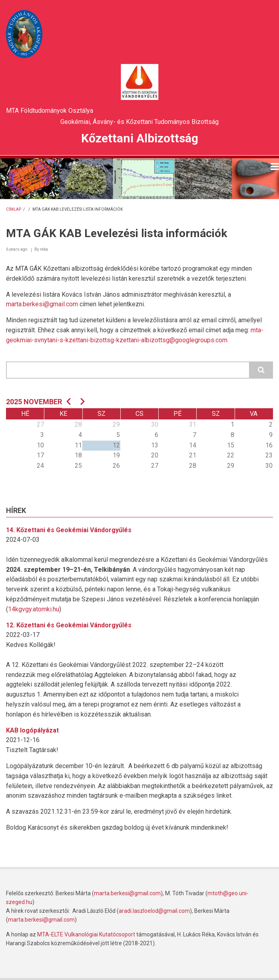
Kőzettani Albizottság (140, 138)
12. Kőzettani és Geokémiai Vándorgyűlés (69, 625)
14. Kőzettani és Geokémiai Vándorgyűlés (69, 530)
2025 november (34, 402)
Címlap (14, 209)
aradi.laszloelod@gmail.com (154, 911)
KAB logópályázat (32, 730)
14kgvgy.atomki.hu (34, 609)
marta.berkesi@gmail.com (42, 304)
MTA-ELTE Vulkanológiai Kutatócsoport (86, 934)
